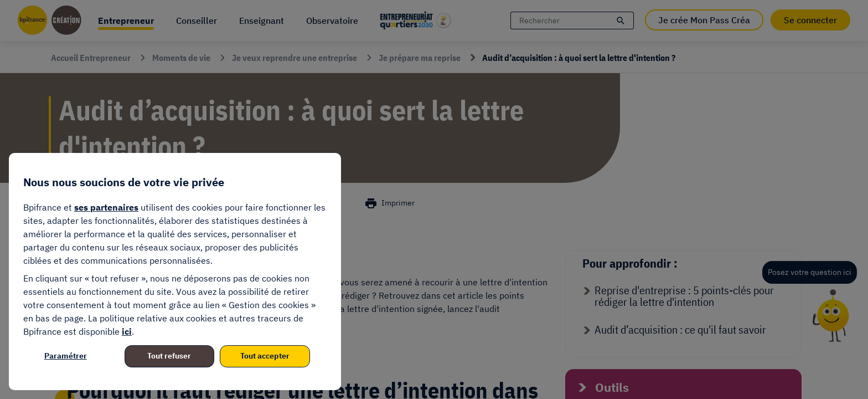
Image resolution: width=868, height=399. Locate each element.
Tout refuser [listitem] (169, 356)
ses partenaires (106, 207)
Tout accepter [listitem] (265, 356)
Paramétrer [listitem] (66, 356)
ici (127, 331)
